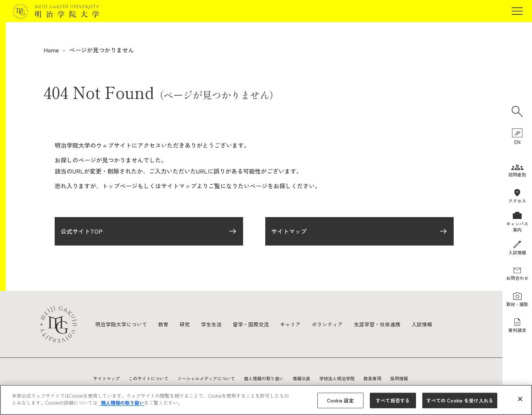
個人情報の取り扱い (264, 378)
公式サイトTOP (82, 232)
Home (51, 50)
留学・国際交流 (251, 324)
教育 (163, 324)
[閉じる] (520, 399)
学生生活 (211, 324)
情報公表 (301, 378)
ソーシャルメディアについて (206, 378)
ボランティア (327, 324)
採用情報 (399, 378)
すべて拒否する (393, 400)
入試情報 (422, 324)
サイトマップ (289, 232)
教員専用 (372, 378)
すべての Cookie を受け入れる (460, 400)
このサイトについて (149, 378)
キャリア (290, 324)
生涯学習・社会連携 (377, 324)
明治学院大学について (121, 324)
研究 (185, 324)
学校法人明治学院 (337, 378)
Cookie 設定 (340, 400)
